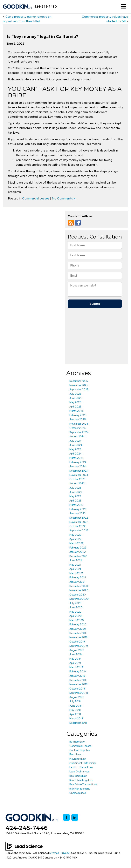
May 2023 (75, 496)
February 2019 (78, 672)
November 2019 (78, 637)
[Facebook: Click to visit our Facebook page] (66, 817)
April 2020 (76, 616)
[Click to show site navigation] (123, 7)
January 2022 (78, 552)
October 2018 (77, 689)
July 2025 (75, 394)
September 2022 (79, 531)
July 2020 (75, 603)
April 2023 (75, 501)
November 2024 (79, 424)
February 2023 (78, 509)
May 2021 (75, 565)
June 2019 (76, 654)
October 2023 (77, 479)
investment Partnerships (83, 763)
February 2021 (78, 578)
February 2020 (78, 625)
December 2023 (79, 471)
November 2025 (79, 385)
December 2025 (79, 381)
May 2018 (75, 710)
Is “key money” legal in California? (43, 37)
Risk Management (79, 789)
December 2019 (78, 633)
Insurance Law (78, 759)
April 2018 (75, 714)
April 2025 (75, 407)
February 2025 (78, 415)
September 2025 (79, 390)
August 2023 (77, 484)
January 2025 (78, 419)
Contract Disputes (79, 750)
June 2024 (76, 445)
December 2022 (79, 518)
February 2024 (78, 462)
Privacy (65, 853)
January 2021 (77, 582)
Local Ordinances (79, 772)
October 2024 (78, 428)
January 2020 (78, 629)
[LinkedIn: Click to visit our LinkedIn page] (75, 817)
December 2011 (78, 723)
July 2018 (75, 701)
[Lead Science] (24, 846)
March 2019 (76, 667)
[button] (45, 7)
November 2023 (79, 475)
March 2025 (76, 411)
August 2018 (77, 697)
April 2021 (75, 569)
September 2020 (79, 599)
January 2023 (77, 513)
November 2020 (79, 590)
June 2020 (76, 607)
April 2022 (75, 539)
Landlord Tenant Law (81, 767)
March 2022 (76, 543)
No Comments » (64, 198)
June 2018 (76, 706)
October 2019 (77, 642)
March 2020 (77, 620)
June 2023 (76, 492)
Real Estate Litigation (81, 780)
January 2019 (77, 676)
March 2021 (76, 573)
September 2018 (79, 693)
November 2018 (78, 684)
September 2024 (79, 432)
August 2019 (77, 650)
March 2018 (76, 719)
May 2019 (75, 659)
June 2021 (76, 560)
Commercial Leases (36, 198)
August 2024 (77, 437)
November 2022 (79, 522)
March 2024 (77, 458)
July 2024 (75, 441)
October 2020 (78, 595)
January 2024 (78, 466)
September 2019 (79, 646)
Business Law (77, 742)
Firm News (75, 754)
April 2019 (75, 663)
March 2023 (76, 505)
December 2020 (79, 586)
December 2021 (78, 556)
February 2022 (78, 548)
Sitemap (54, 853)
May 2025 (75, 402)
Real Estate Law (78, 776)
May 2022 (75, 535)
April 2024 (76, 454)
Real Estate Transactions (83, 784)
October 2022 (77, 526)
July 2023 (75, 488)
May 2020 (75, 612)
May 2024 (75, 449)
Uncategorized (78, 793)
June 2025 (76, 398)
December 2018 (78, 680)
